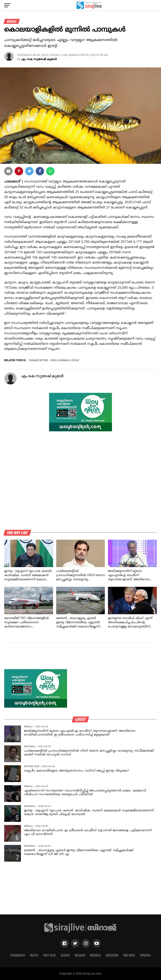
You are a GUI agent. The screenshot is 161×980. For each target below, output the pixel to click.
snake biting (39, 360)
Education (112, 955)
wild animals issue (66, 360)
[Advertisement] (80, 659)
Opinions (145, 955)
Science (65, 955)
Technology (18, 955)
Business (95, 955)
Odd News (129, 955)
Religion (80, 955)
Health (34, 955)
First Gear (49, 955)
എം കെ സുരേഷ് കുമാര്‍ (39, 59)
